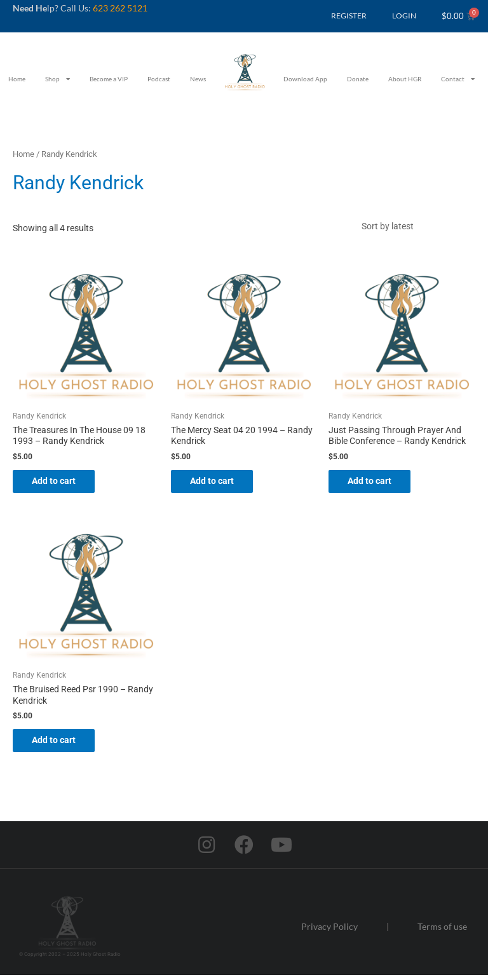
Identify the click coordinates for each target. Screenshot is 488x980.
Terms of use (442, 931)
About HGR (405, 79)
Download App (305, 79)
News (198, 79)
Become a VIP (109, 79)
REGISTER (349, 16)
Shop (58, 79)
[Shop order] (415, 227)
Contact (458, 79)
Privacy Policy (329, 931)
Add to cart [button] (60, 483)
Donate (358, 79)
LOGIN (404, 16)
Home (17, 79)
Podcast (159, 79)
